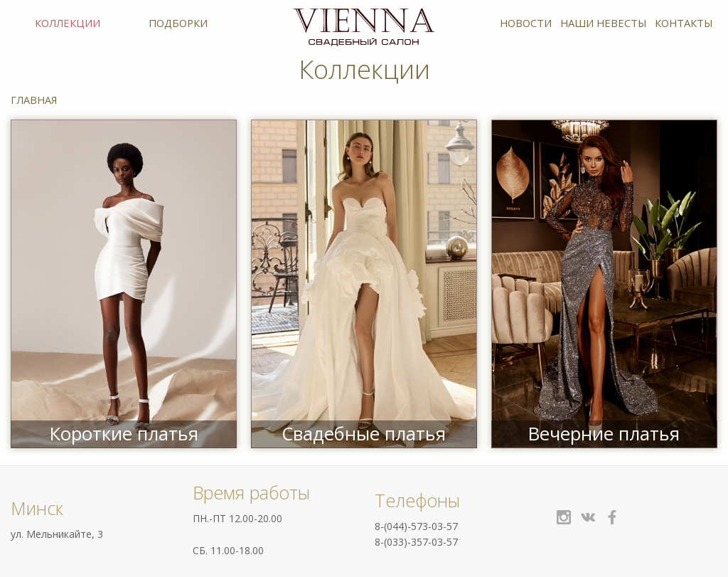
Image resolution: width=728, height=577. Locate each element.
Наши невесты (604, 23)
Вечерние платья (604, 434)
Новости (526, 23)
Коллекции (68, 23)
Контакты (684, 23)
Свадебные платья (364, 434)
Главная (34, 100)
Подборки (178, 23)
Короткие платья (124, 434)
